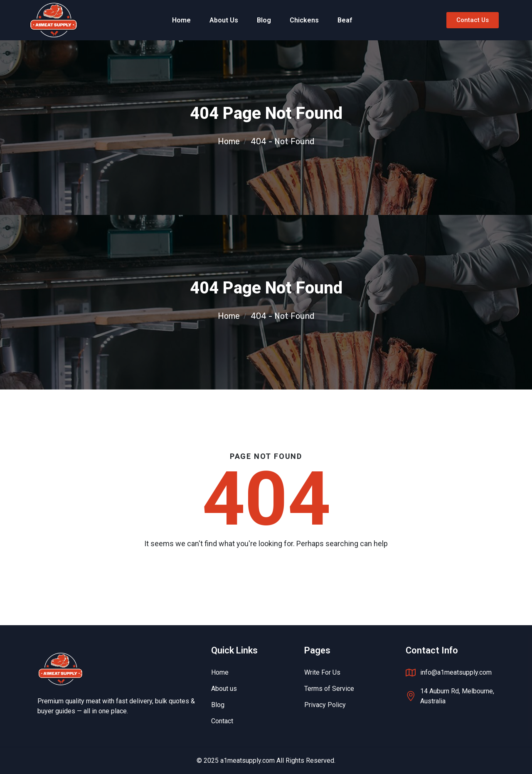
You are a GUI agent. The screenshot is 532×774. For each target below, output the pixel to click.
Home (181, 20)
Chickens (304, 20)
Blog (264, 20)
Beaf (345, 20)
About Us (224, 20)
